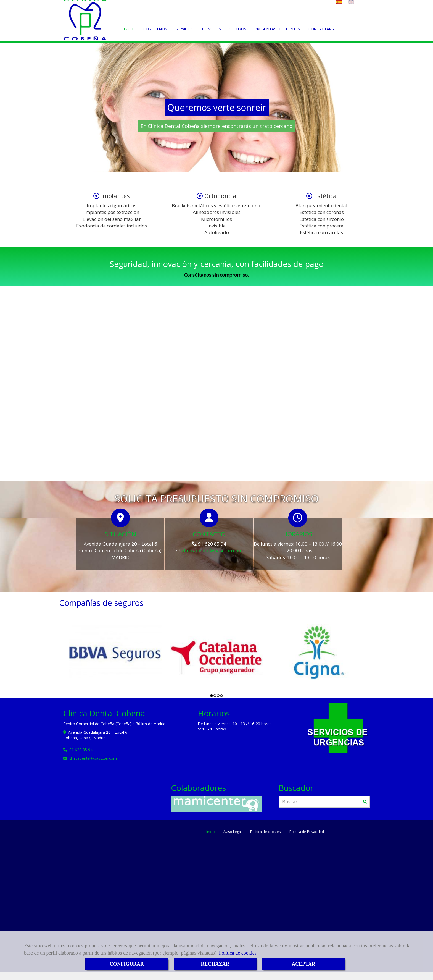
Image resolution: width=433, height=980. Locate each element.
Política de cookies (238, 953)
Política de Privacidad (307, 832)
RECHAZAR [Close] (215, 964)
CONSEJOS (212, 29)
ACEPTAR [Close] (303, 964)
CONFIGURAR (127, 964)
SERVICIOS (185, 29)
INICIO (129, 29)
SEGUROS (238, 29)
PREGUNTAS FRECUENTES (277, 29)
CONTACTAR (322, 29)
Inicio (211, 832)
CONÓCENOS (155, 29)
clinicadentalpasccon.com (212, 550)
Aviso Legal (233, 832)
